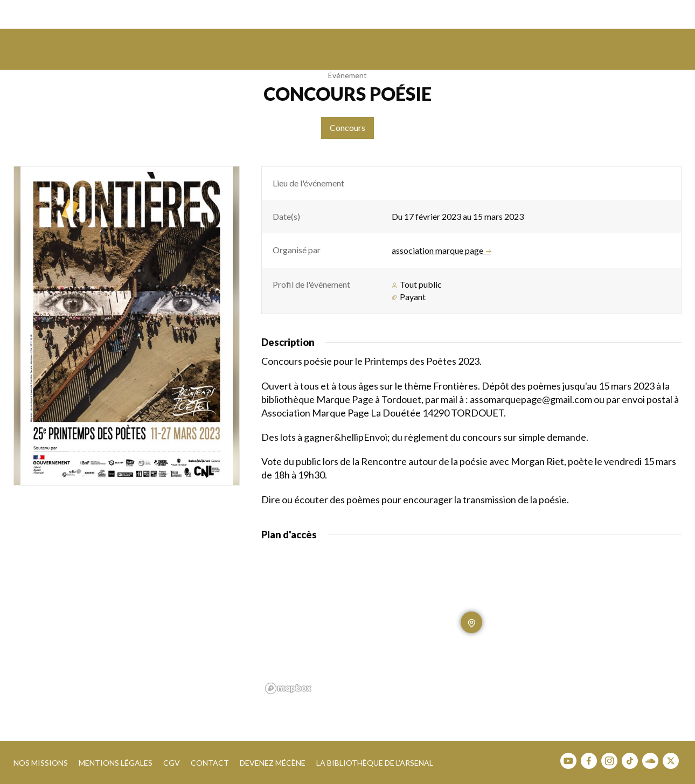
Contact (210, 763)
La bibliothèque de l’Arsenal (375, 763)
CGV (172, 763)
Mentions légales (116, 763)
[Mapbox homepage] (288, 688)
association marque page (442, 251)
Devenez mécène (273, 763)
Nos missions (41, 763)
